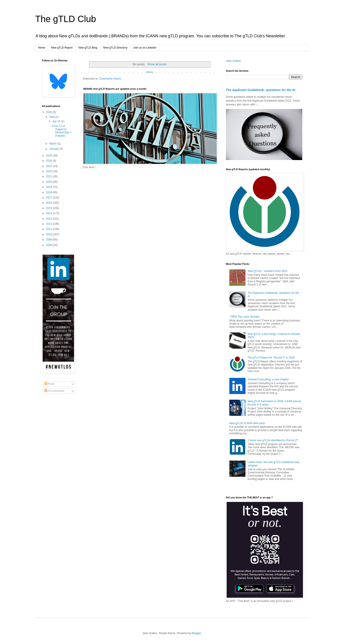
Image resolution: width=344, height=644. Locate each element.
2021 (49, 176)
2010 (49, 234)
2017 (49, 198)
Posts (49, 384)
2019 (49, 187)
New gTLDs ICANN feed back (247, 423)
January (54, 149)
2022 (49, 171)
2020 (49, 182)
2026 (49, 112)
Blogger (196, 633)
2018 (49, 192)
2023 (49, 166)
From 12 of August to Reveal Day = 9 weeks (62, 131)
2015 (49, 208)
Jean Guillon (233, 61)
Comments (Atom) (110, 79)
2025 (49, 156)
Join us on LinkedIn (145, 48)
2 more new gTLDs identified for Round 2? (273, 440)
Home (42, 48)
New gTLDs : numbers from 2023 (267, 271)
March (53, 144)
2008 (49, 245)
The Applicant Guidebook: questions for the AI (261, 90)
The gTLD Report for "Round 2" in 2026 (271, 358)
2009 (49, 240)
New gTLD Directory (115, 48)
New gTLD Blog (88, 48)
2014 (49, 213)
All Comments (54, 391)
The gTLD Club (66, 19)
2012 (49, 224)
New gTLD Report (62, 48)
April (52, 117)
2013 (49, 219)
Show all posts (157, 64)
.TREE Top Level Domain (244, 317)
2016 (49, 203)
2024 (49, 161)
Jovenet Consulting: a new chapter (268, 379)
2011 (49, 229)
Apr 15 (57, 121)
